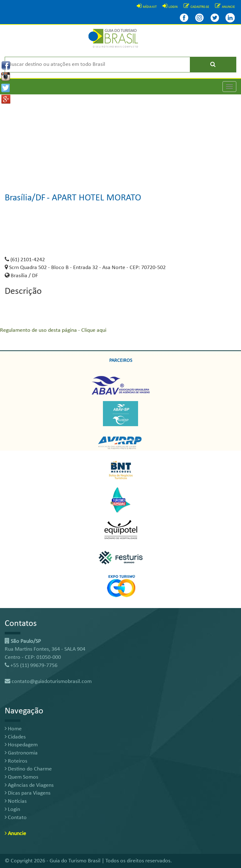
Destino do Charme (28, 769)
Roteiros (16, 761)
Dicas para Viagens (28, 793)
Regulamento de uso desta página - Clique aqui (53, 330)
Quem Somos (21, 777)
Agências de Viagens (29, 785)
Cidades (15, 737)
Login (12, 810)
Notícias (16, 801)
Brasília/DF (25, 198)
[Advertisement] (120, 138)
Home (13, 729)
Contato (16, 818)
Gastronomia (21, 753)
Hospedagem (21, 745)
